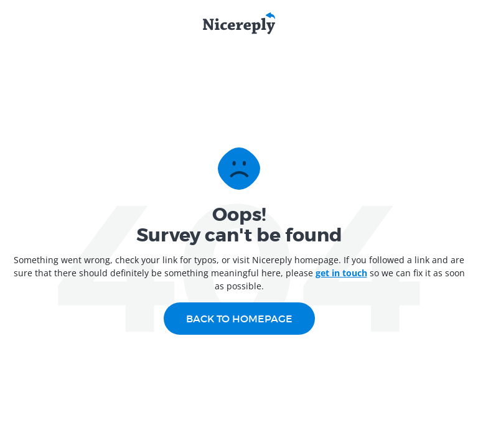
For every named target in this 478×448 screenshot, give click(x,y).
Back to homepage (239, 319)
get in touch (341, 273)
